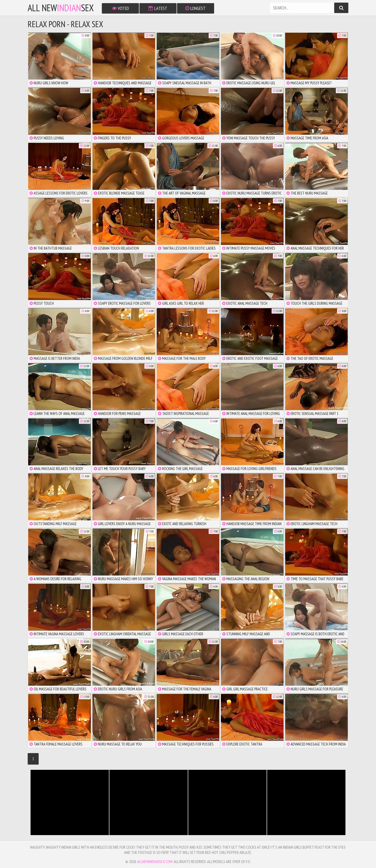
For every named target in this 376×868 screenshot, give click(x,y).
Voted (121, 8)
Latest (158, 8)
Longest (196, 8)
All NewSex (61, 8)
